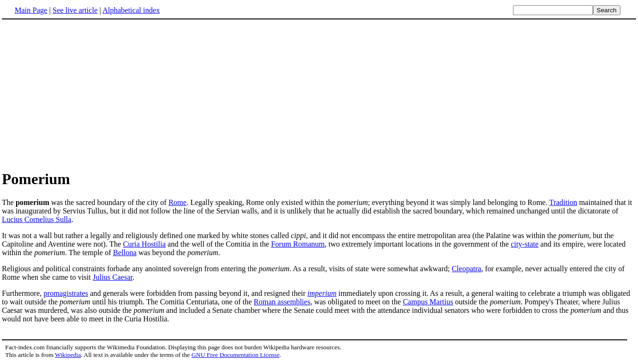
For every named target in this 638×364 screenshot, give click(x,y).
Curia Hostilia (144, 244)
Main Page (31, 10)
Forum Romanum (298, 244)
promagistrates (66, 293)
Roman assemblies (282, 302)
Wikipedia (68, 355)
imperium (322, 293)
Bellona (125, 253)
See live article (75, 10)
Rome (177, 202)
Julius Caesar (113, 277)
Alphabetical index (131, 10)
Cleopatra (466, 269)
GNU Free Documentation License (235, 355)
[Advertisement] (319, 94)
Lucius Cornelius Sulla (37, 219)
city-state (525, 244)
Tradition (563, 202)
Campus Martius (428, 302)
